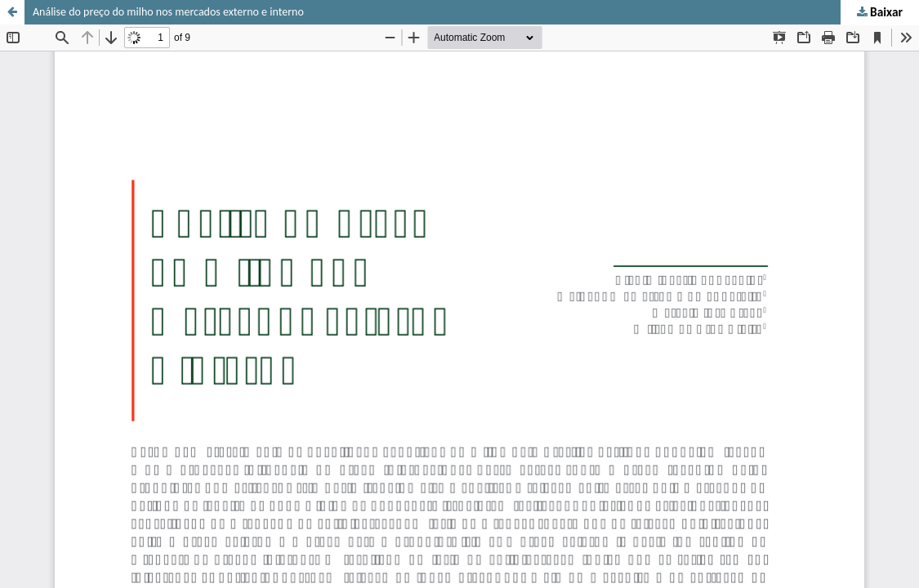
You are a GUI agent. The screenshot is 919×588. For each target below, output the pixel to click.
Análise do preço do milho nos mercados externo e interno (168, 12)
